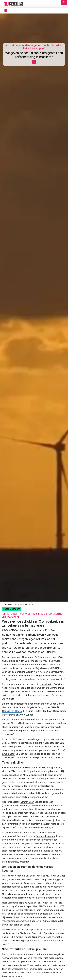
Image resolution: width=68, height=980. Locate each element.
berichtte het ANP (44, 903)
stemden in (46, 684)
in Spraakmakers (50, 933)
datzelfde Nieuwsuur (16, 739)
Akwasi (25, 657)
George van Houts (12, 711)
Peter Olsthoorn (12, 609)
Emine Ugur (8, 754)
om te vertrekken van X (22, 668)
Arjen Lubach (26, 715)
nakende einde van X (18, 965)
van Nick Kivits (44, 876)
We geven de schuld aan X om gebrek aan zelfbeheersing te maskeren (34, 55)
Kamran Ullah (27, 802)
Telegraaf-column (45, 836)
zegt (11, 914)
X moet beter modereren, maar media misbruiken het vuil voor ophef (34, 47)
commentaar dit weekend (34, 809)
